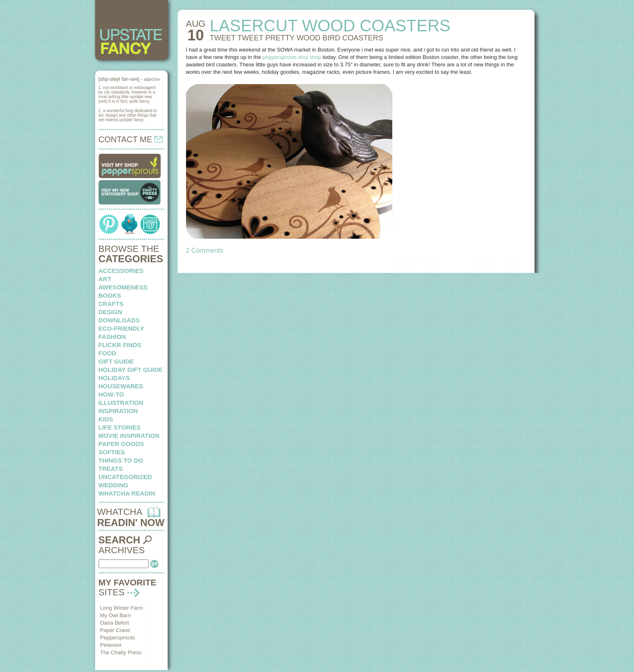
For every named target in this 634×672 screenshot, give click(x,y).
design (111, 312)
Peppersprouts (118, 638)
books (110, 295)
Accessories (121, 271)
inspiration (118, 411)
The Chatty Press (121, 652)
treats (111, 469)
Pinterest (111, 645)
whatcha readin (127, 493)
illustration (121, 403)
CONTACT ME (131, 139)
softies (112, 452)
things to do (121, 460)
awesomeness (123, 287)
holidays (114, 378)
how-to (111, 394)
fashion (112, 337)
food (107, 353)
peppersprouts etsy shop (292, 57)
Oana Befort (115, 623)
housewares (121, 386)
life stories (120, 427)
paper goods (121, 444)
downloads (119, 320)
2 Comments (205, 250)
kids (106, 419)
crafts (111, 304)
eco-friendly (121, 328)
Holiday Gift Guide (131, 370)
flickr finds (120, 345)
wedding (114, 485)
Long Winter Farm (122, 608)
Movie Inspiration (129, 436)
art (105, 279)
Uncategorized (125, 477)
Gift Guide (116, 361)
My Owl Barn (115, 615)
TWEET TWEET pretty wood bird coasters (296, 38)
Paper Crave (115, 630)
